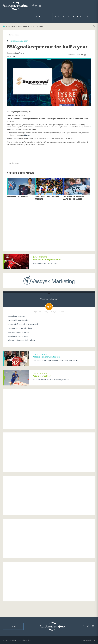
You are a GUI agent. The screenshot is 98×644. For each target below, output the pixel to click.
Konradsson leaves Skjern (18, 316)
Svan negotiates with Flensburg (20, 328)
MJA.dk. (27, 135)
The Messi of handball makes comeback (23, 324)
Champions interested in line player (22, 340)
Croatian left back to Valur (18, 336)
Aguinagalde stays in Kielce (18, 320)
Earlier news (13, 35)
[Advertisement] (49, 224)
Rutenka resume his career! (18, 332)
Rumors (90, 17)
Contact (66, 17)
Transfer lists (78, 17)
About (57, 17)
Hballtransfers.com (43, 17)
